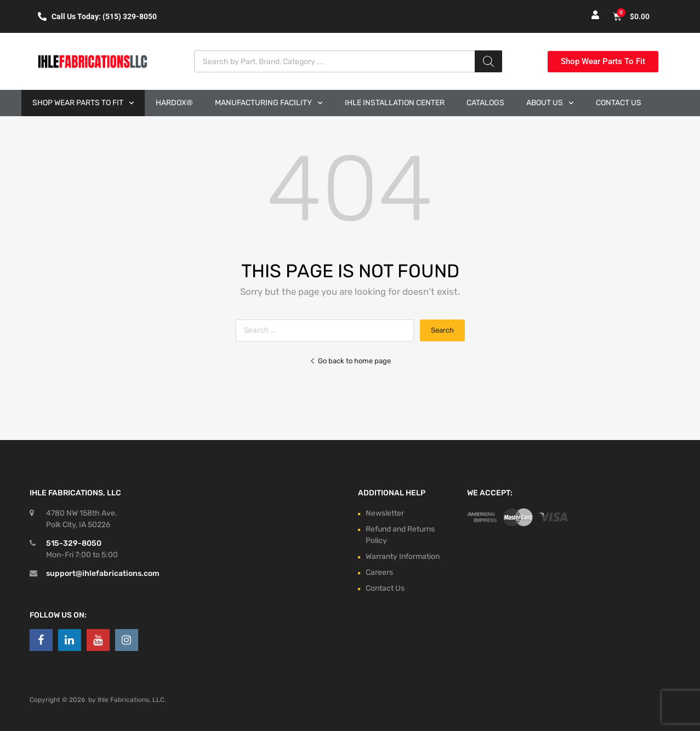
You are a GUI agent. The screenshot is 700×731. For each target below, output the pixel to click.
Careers (379, 572)
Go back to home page (350, 361)
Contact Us (619, 103)
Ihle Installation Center (395, 103)
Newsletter (385, 513)
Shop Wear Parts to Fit (83, 103)
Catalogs (485, 103)
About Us (550, 103)
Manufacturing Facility (269, 103)
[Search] (488, 61)
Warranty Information (403, 556)
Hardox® (174, 103)
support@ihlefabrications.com (103, 573)
